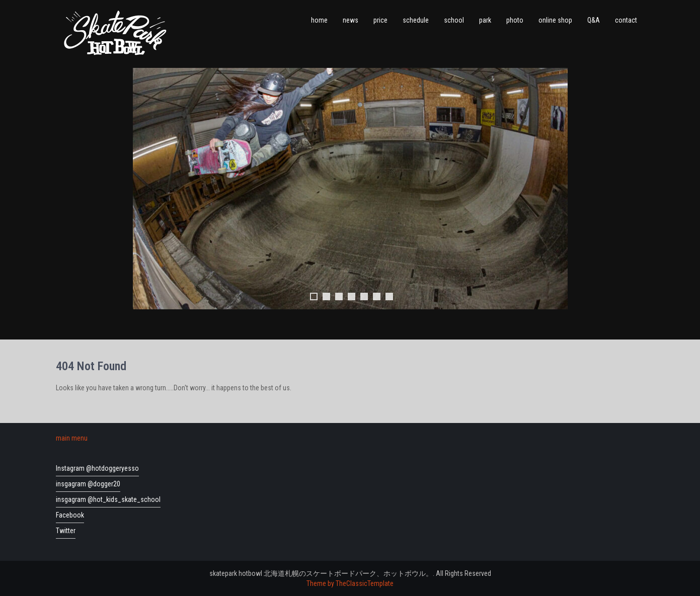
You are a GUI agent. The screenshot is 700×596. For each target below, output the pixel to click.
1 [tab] (314, 296)
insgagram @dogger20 (88, 484)
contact (626, 20)
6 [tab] (377, 296)
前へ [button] (145, 189)
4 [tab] (352, 296)
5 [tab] (364, 296)
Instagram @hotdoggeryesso (97, 468)
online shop (555, 20)
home (319, 20)
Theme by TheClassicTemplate (350, 583)
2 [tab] (326, 296)
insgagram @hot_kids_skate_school (108, 499)
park (485, 20)
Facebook (70, 515)
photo (515, 20)
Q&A (594, 20)
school (454, 20)
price (380, 20)
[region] (350, 199)
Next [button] (555, 189)
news (351, 20)
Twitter (66, 531)
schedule (416, 20)
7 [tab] (389, 296)
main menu (72, 438)
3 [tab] (339, 296)
